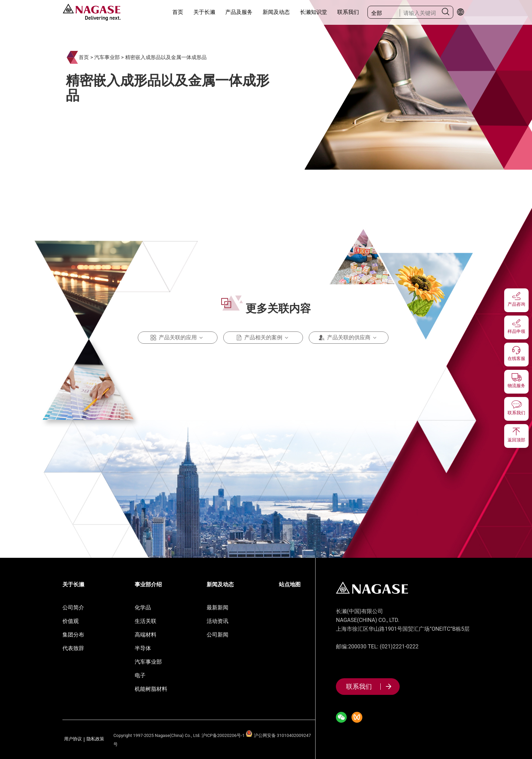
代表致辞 (73, 648)
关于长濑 (204, 12)
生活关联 (146, 621)
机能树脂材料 (151, 689)
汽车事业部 (107, 57)
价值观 (71, 621)
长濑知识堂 (313, 12)
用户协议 (73, 739)
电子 (140, 675)
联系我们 (348, 12)
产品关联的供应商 (349, 338)
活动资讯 (217, 621)
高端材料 (146, 635)
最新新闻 (217, 608)
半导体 (143, 648)
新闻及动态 (276, 12)
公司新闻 (217, 635)
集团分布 (73, 635)
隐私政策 (95, 739)
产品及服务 (239, 12)
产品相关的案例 (263, 338)
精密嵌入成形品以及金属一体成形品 (166, 57)
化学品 (143, 608)
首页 (178, 12)
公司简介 (73, 608)
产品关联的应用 (178, 338)
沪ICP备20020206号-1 (223, 735)
